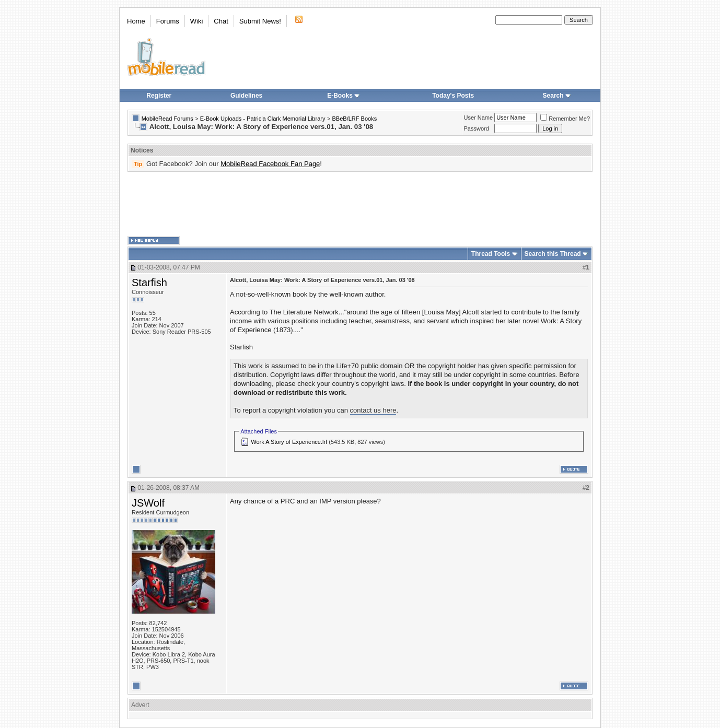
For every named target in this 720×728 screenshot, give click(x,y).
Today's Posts (453, 96)
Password (477, 128)
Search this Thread (553, 254)
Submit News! (260, 21)
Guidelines (246, 96)
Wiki (197, 21)
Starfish (149, 283)
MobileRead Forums (167, 119)
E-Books (344, 96)
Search (557, 96)
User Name (479, 118)
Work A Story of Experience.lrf (289, 442)
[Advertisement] (360, 204)
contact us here (373, 410)
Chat (221, 21)
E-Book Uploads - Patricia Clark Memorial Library (263, 119)
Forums (168, 21)
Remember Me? (565, 119)
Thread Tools (491, 254)
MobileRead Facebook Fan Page (270, 164)
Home (136, 21)
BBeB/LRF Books (355, 119)
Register (159, 96)
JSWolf (148, 503)
